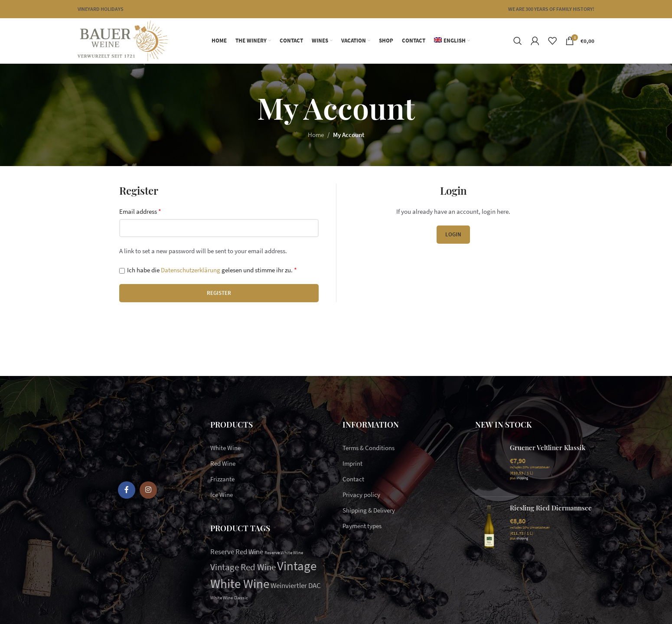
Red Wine (223, 463)
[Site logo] (123, 40)
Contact (353, 479)
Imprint (352, 463)
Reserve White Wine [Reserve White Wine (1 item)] (284, 553)
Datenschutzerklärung (191, 270)
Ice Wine (222, 495)
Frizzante (222, 479)
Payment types (362, 526)
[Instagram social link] (148, 490)
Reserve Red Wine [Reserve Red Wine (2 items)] (237, 552)
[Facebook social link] (127, 490)
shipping (522, 478)
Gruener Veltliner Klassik (548, 448)
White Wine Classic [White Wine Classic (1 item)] (229, 598)
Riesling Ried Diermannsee (551, 508)
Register (219, 293)
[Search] (518, 41)
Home (316, 135)
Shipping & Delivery (369, 510)
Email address (140, 211)
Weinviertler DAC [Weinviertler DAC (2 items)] (296, 585)
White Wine (225, 448)
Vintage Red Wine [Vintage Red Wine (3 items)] (243, 567)
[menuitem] (452, 41)
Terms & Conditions (369, 448)
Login (453, 234)
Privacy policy (361, 495)
